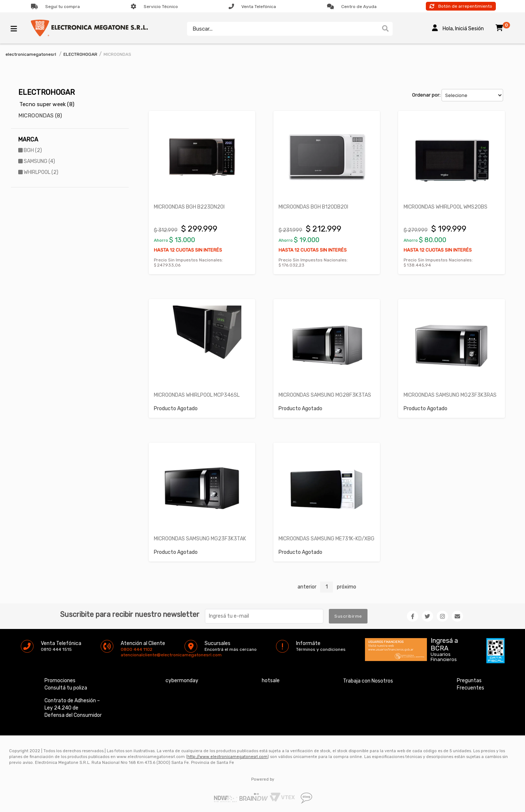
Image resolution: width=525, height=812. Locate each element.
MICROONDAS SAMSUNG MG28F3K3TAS (325, 394)
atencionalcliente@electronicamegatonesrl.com (127, 654)
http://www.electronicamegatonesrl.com (227, 756)
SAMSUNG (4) (37, 161)
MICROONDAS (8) (40, 116)
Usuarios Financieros (444, 656)
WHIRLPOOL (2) (38, 172)
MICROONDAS (117, 54)
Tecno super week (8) (47, 104)
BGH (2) (30, 150)
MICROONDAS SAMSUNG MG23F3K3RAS (450, 394)
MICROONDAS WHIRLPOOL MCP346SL (197, 394)
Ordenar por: (426, 95)
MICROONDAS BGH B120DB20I (314, 207)
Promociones (60, 679)
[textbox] (283, 29)
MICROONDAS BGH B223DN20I (190, 207)
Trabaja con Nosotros (368, 680)
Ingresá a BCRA (444, 642)
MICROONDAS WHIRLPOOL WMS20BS (446, 207)
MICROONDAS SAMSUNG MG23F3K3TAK (200, 538)
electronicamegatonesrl (31, 54)
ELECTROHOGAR (80, 54)
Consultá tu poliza (66, 687)
